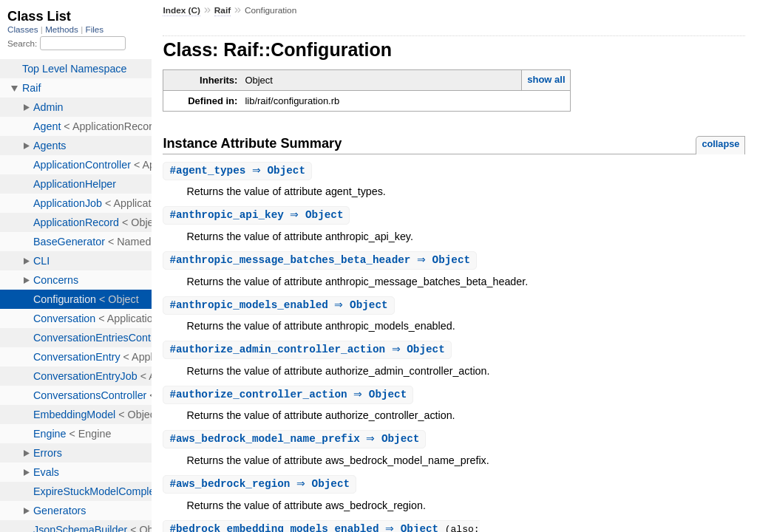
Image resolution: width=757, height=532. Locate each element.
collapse (720, 144)
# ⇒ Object (239, 171)
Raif (223, 10)
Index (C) (181, 10)
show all (546, 79)
